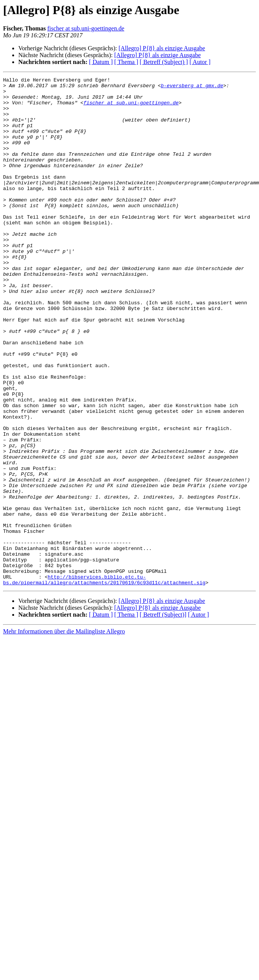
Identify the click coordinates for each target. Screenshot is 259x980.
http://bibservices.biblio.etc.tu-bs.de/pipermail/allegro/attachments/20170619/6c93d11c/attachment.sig (104, 674)
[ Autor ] (200, 62)
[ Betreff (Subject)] (163, 709)
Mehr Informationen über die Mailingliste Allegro (64, 726)
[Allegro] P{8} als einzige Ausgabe (162, 48)
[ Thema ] (126, 62)
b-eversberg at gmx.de (192, 88)
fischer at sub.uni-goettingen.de (86, 28)
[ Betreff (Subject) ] (164, 62)
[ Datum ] (101, 62)
